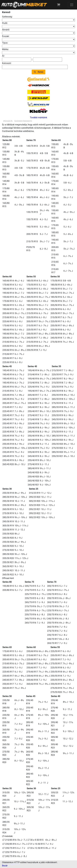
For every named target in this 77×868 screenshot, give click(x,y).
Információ (7, 121)
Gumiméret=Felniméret (22, 121)
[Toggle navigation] (72, 5)
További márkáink (38, 117)
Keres (41, 72)
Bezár (5, 866)
